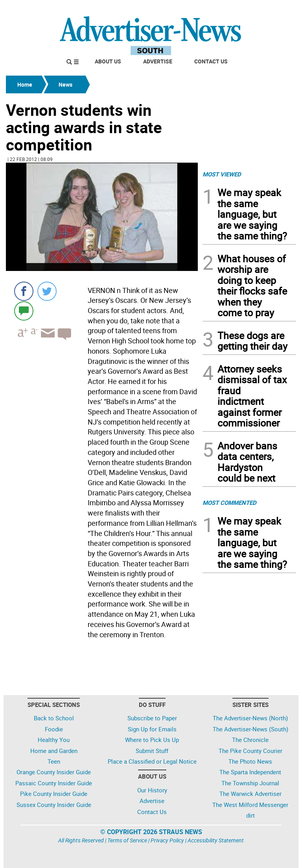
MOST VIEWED (222, 174)
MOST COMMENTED (229, 503)
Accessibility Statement (216, 840)
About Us (108, 61)
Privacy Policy (167, 840)
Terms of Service (127, 840)
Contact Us (211, 61)
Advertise (158, 61)
